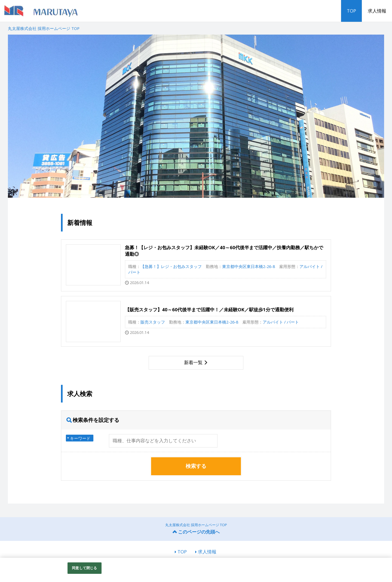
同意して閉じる (84, 568)
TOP (351, 11)
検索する (196, 466)
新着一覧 (193, 362)
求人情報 (377, 11)
